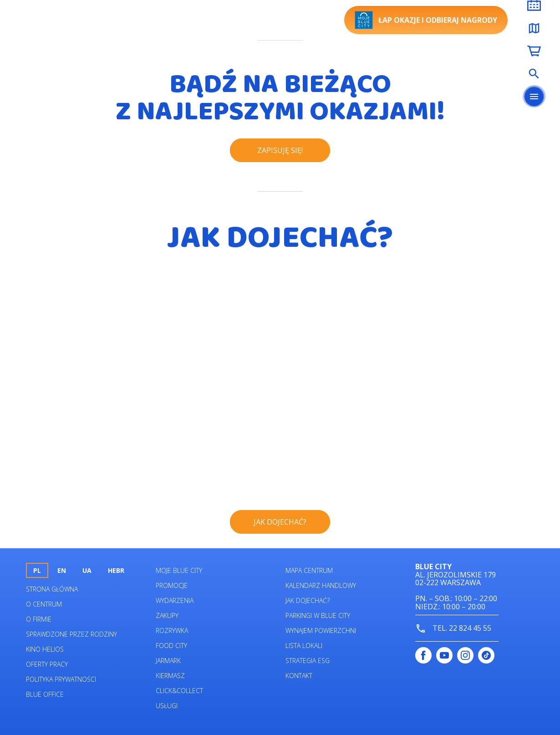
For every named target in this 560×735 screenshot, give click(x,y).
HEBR (116, 570)
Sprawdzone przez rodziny (71, 634)
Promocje (172, 585)
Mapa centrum (309, 570)
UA (87, 570)
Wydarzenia (175, 600)
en (62, 570)
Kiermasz (170, 676)
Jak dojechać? (308, 600)
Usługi (167, 706)
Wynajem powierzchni (321, 630)
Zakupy (167, 615)
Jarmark (168, 661)
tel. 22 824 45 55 (453, 629)
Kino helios (45, 649)
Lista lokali (304, 646)
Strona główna (52, 589)
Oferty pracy (47, 664)
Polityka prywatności (61, 679)
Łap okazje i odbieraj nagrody (426, 20)
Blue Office (45, 694)
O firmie (39, 619)
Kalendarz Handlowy (321, 585)
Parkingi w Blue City (318, 615)
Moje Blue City (179, 570)
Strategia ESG (308, 661)
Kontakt (299, 676)
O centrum (44, 604)
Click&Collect (179, 691)
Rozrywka (172, 630)
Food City (171, 646)
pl (37, 570)
